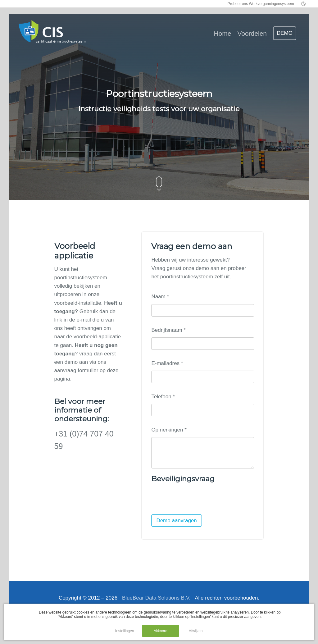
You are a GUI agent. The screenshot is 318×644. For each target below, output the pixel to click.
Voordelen (252, 33)
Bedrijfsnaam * (168, 330)
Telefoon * (163, 397)
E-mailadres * (167, 363)
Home (222, 33)
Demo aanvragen (176, 527)
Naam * (160, 297)
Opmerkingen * (169, 430)
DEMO (285, 33)
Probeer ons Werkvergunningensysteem (261, 4)
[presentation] (198, 505)
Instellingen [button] (125, 631)
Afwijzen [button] (196, 631)
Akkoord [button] (161, 631)
